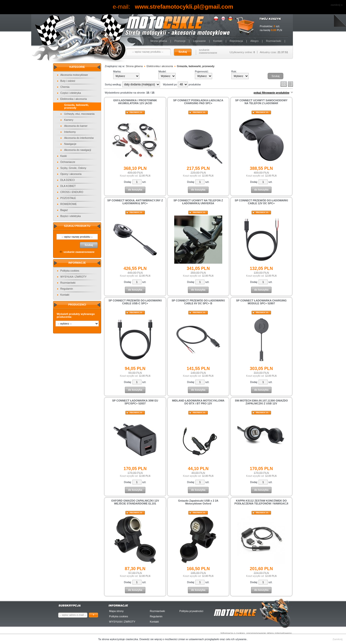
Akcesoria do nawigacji (78, 150)
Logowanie (199, 41)
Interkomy (70, 132)
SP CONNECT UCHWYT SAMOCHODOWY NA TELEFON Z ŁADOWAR (261, 102)
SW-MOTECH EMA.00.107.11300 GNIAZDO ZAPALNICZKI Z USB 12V (261, 402)
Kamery (69, 120)
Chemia (65, 87)
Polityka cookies (70, 271)
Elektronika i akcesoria (74, 99)
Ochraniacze (68, 162)
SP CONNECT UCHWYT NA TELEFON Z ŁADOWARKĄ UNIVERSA (198, 202)
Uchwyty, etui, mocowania (79, 114)
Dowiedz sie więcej (151, 639)
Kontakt (218, 41)
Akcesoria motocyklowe (74, 75)
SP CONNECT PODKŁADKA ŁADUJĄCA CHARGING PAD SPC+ (198, 102)
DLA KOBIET (68, 186)
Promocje (180, 41)
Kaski (64, 156)
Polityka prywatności (191, 611)
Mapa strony (116, 611)
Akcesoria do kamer (76, 126)
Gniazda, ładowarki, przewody (196, 66)
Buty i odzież (68, 81)
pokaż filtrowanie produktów (271, 93)
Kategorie (77, 67)
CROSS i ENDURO (72, 192)
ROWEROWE (68, 204)
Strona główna (158, 41)
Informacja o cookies (233, 633)
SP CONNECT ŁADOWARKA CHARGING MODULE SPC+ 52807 (261, 302)
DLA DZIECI (68, 180)
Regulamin (67, 289)
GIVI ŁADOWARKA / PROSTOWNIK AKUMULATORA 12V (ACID (135, 102)
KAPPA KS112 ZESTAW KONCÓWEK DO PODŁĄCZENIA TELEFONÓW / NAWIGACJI (261, 502)
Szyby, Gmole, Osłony (73, 168)
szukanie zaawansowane (208, 51)
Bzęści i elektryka (71, 216)
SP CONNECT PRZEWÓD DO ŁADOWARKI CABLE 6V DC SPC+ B (198, 302)
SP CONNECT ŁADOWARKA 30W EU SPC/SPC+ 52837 (135, 402)
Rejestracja (236, 41)
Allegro (254, 41)
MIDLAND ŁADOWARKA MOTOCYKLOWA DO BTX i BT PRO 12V (198, 402)
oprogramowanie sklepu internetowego (269, 633)
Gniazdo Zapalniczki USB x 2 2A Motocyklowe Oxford (198, 502)
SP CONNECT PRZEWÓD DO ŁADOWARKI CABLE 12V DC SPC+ (261, 202)
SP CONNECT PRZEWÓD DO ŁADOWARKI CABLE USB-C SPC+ (135, 302)
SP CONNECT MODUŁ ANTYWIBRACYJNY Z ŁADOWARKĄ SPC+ (135, 202)
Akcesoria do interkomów (79, 138)
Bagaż (64, 210)
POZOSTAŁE (68, 198)
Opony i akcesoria (71, 174)
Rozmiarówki (274, 41)
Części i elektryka (71, 93)
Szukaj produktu (77, 226)
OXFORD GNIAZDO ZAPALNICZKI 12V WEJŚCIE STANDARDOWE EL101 (135, 502)
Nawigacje (70, 144)
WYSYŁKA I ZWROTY (73, 277)
